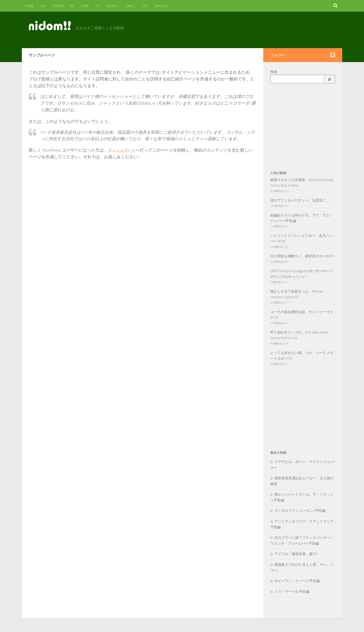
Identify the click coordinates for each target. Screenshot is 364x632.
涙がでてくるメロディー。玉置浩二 (298, 200)
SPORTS (112, 6)
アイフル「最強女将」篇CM (296, 554)
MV (72, 6)
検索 (274, 72)
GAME (85, 6)
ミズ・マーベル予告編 (292, 591)
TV (98, 6)
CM (43, 6)
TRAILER (57, 6)
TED (145, 6)
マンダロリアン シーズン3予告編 (300, 511)
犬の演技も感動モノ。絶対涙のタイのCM (302, 256)
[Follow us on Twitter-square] (332, 55)
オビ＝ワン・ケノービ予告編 (297, 581)
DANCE (130, 6)
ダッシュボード (123, 150)
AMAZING (161, 6)
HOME (29, 6)
